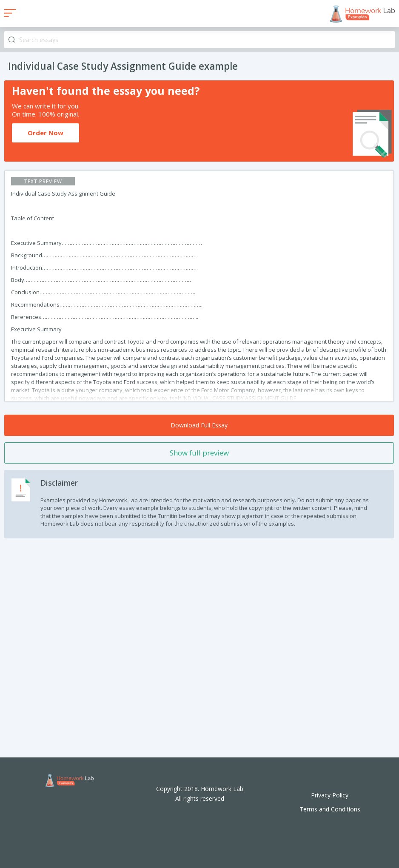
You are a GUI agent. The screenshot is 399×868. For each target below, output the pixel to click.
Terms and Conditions (330, 809)
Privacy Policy (330, 795)
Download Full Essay (199, 425)
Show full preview (199, 453)
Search (12, 40)
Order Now (46, 133)
